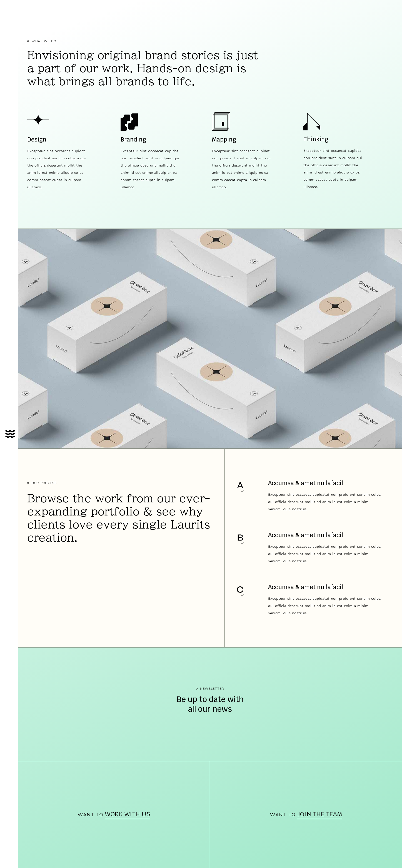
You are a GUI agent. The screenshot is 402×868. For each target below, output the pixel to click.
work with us (128, 814)
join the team (320, 814)
